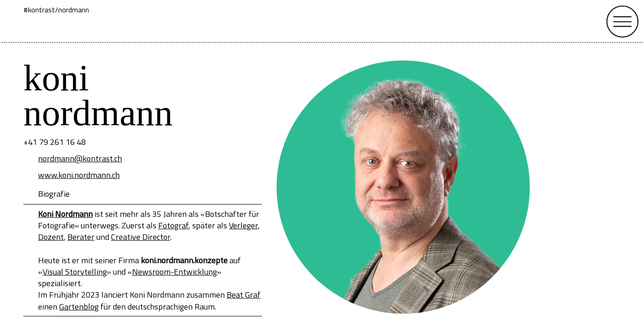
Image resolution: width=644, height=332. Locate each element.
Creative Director (141, 237)
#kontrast (39, 10)
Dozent (51, 237)
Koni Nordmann (65, 214)
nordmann (74, 10)
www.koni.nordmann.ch (79, 175)
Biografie (54, 194)
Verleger (243, 225)
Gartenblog (79, 307)
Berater (81, 237)
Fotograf (173, 225)
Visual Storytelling (75, 272)
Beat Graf (244, 295)
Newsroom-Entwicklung (175, 272)
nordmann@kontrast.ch (80, 158)
